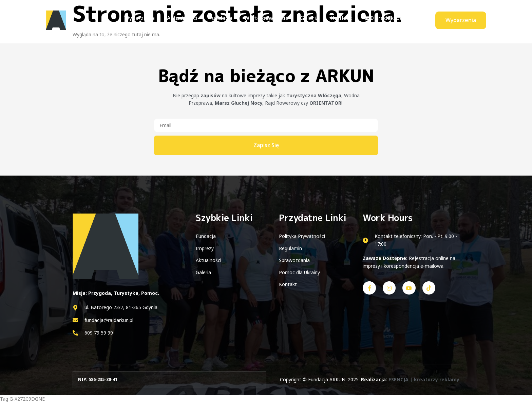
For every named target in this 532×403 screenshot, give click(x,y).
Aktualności (185, 20)
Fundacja (222, 20)
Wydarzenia (145, 20)
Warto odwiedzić (266, 20)
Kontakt (338, 20)
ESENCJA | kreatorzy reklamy (424, 379)
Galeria (308, 20)
